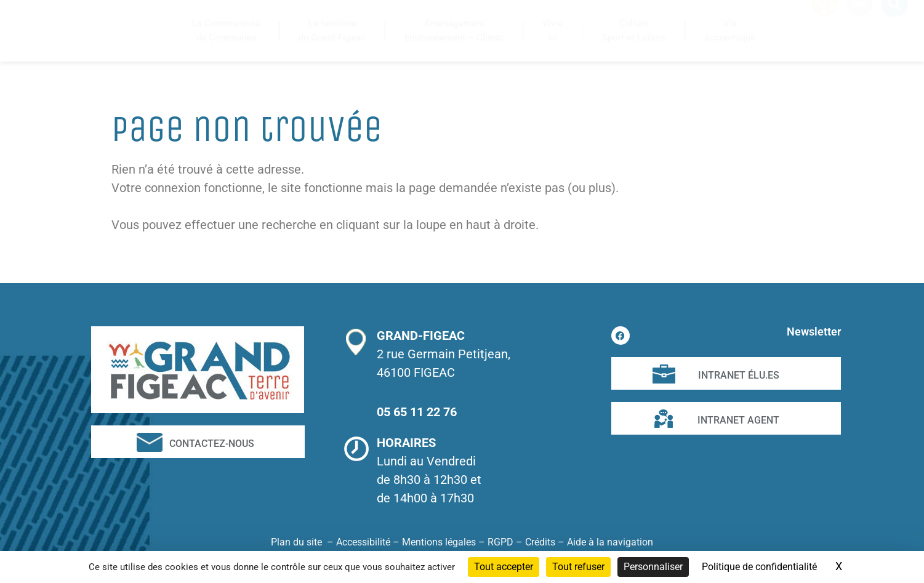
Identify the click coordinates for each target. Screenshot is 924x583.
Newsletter (814, 332)
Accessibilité (363, 542)
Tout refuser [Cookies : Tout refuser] (578, 567)
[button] (894, 25)
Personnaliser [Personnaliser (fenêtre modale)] (653, 567)
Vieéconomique (730, 30)
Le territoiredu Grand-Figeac (332, 30)
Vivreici (553, 30)
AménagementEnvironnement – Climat (454, 30)
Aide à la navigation (610, 542)
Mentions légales (439, 542)
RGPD (500, 542)
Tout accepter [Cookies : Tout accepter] (504, 567)
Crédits (540, 542)
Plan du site (296, 542)
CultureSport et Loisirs (634, 30)
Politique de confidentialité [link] (759, 567)
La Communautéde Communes (226, 30)
